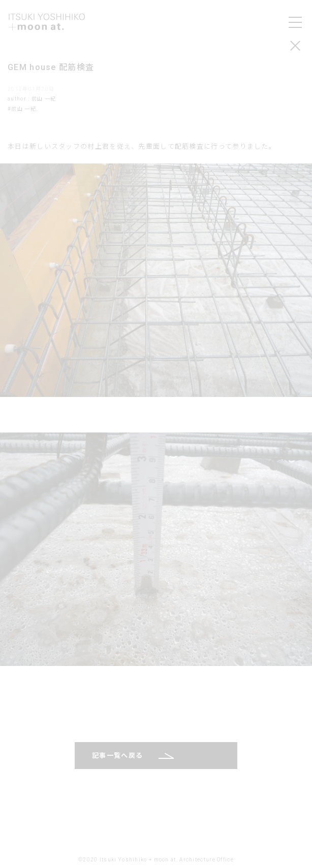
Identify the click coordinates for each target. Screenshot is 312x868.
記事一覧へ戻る (117, 756)
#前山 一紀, (23, 109)
